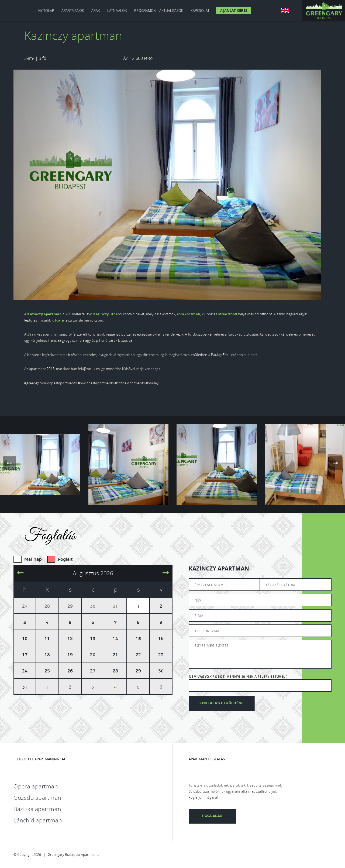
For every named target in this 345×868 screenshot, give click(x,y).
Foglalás (212, 816)
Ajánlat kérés (234, 11)
